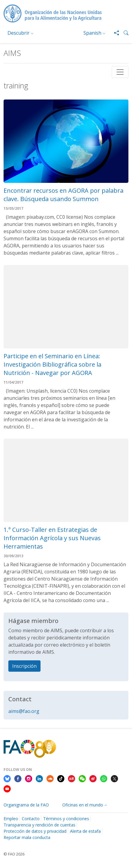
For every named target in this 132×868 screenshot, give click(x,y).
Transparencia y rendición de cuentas (39, 825)
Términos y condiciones (66, 819)
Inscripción (24, 666)
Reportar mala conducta (27, 837)
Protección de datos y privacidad (35, 831)
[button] (124, 33)
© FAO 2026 (14, 854)
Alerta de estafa (85, 831)
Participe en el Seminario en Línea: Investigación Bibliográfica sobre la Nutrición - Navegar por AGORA (52, 364)
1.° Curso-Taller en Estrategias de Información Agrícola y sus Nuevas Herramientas (52, 538)
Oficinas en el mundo (83, 805)
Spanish (92, 33)
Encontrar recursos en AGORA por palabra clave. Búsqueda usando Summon (63, 195)
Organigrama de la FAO (26, 805)
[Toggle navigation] (120, 72)
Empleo (11, 819)
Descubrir (18, 33)
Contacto (31, 819)
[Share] (114, 33)
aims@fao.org (24, 711)
